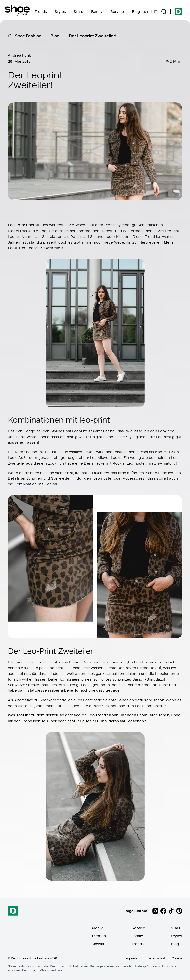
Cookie (177, 958)
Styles (60, 12)
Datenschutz (157, 958)
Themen (99, 936)
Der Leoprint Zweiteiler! (93, 36)
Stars (78, 12)
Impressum (134, 958)
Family (97, 12)
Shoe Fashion (28, 36)
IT (155, 12)
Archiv (97, 928)
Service (117, 12)
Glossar (98, 944)
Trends (41, 12)
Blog (136, 12)
